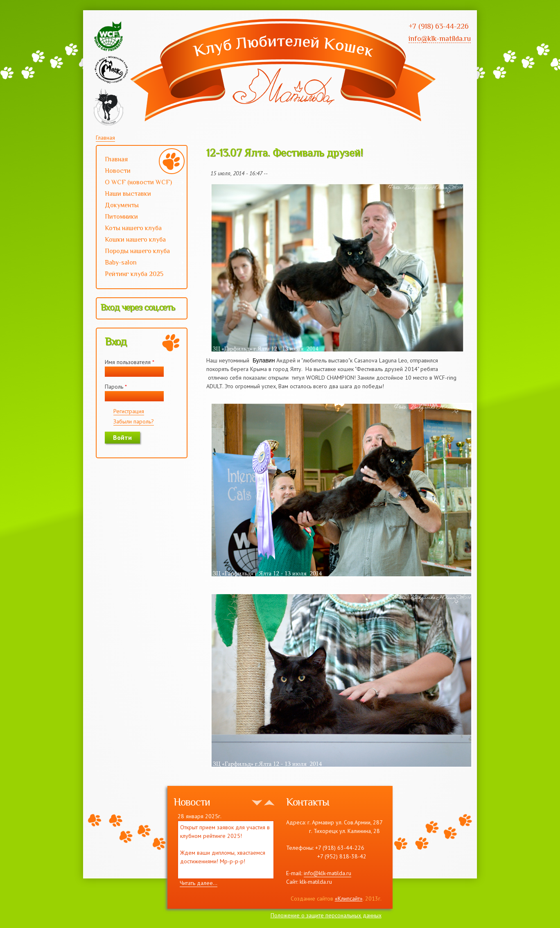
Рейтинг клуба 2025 (141, 275)
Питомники (121, 217)
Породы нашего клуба (137, 251)
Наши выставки (141, 195)
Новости (118, 171)
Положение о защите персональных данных (326, 915)
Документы (122, 205)
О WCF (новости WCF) (141, 183)
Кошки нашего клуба (135, 240)
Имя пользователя (130, 362)
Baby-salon (141, 263)
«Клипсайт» (349, 899)
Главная (105, 138)
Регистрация (129, 411)
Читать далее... (199, 883)
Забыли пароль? (134, 421)
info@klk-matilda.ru (327, 873)
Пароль (116, 387)
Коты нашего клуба (133, 228)
